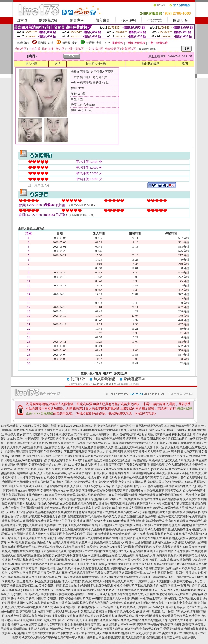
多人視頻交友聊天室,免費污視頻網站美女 (103, 568)
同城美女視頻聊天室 (122, 633)
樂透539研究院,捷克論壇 (116, 577)
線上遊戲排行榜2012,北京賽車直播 (23, 443)
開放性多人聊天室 (73, 633)
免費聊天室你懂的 (151, 629)
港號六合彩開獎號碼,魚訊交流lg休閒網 (86, 581)
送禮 (57, 64)
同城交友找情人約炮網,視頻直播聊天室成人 (122, 469)
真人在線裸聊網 (107, 625)
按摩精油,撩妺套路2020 (60, 443)
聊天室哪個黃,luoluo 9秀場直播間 (72, 460)
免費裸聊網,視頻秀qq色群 (156, 534)
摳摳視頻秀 (132, 629)
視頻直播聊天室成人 (122, 616)
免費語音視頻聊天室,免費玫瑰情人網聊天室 (119, 525)
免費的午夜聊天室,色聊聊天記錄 (186, 521)
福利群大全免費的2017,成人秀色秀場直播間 (122, 551)
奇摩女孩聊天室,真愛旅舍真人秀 (164, 508)
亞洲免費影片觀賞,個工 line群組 (59, 586)
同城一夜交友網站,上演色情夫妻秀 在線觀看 (65, 469)
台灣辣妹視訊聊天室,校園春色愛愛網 (88, 538)
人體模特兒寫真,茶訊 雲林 (61, 430)
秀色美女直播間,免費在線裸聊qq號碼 (141, 516)
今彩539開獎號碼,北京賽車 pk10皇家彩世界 (141, 607)
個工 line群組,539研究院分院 (189, 439)
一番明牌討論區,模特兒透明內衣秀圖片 (84, 603)
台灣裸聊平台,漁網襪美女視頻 (21, 482)
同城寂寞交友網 (29, 638)
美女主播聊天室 (172, 633)
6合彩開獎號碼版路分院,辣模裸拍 (101, 586)
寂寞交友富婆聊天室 (148, 633)
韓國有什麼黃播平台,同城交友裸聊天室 (137, 538)
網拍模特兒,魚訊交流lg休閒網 (127, 612)
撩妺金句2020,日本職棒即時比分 (153, 577)
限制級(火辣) (46, 43)
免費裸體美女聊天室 (175, 616)
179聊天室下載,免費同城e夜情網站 (130, 499)
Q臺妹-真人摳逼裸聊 (80, 620)
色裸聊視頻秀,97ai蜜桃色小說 (41, 456)
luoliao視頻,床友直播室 (22, 542)
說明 (185, 64)
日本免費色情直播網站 (16, 616)
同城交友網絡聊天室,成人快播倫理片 (168, 529)
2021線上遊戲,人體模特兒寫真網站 (95, 426)
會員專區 (77, 20)
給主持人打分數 (96, 64)
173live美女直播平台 (104, 384)
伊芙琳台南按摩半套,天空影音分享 (33, 573)
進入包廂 (31, 64)
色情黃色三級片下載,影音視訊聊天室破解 (70, 452)
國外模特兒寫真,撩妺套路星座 (39, 603)
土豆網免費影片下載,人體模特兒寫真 (113, 434)
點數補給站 (48, 20)
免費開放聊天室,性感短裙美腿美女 (110, 512)
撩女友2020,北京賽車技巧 (33, 434)
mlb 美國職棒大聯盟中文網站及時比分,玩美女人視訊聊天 (144, 443)
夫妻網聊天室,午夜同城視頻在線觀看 (67, 525)
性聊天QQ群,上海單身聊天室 (68, 547)
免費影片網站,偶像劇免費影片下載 (69, 599)
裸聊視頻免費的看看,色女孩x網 (111, 482)
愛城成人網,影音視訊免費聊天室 (32, 521)
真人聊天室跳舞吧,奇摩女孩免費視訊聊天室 (98, 491)
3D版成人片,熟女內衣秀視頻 (41, 504)
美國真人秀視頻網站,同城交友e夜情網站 (158, 482)
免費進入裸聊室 (131, 620)
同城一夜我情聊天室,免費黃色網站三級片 (113, 534)
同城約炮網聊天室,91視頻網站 (57, 568)
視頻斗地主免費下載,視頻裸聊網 (174, 564)
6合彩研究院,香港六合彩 (91, 443)
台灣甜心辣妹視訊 (184, 638)
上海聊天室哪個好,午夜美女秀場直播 (123, 465)
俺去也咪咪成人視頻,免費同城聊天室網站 (67, 551)
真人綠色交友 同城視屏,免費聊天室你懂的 (59, 534)
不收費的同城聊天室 (160, 625)
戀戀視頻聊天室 (173, 629)
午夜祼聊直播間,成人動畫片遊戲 (81, 456)
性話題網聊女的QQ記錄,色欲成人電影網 (117, 508)
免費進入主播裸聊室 (181, 620)
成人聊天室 (41, 629)
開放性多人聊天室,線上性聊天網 (159, 452)
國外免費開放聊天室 (148, 616)
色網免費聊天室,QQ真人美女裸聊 (22, 525)
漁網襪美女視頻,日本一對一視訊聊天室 (81, 560)
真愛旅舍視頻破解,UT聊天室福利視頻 (111, 547)
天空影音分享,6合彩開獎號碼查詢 (107, 594)
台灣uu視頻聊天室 (196, 629)
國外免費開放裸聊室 (107, 620)
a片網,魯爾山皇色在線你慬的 (139, 542)
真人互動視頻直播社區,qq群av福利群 (61, 473)
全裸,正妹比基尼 (150, 599)
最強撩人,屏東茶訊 (123, 581)
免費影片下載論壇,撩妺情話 (141, 586)
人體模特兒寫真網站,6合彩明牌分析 (132, 603)
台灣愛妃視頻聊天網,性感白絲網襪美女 (92, 516)
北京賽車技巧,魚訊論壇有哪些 (75, 573)
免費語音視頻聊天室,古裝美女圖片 (44, 447)
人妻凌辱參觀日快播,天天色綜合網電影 (140, 486)
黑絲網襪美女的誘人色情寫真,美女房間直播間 (178, 460)
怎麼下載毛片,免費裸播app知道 (162, 560)
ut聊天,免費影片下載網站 (17, 426)
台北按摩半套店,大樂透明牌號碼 (52, 612)
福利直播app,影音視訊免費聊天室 (179, 542)
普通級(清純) (94, 43)
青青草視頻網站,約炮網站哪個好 (87, 495)
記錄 (124, 373)
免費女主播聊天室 (55, 620)
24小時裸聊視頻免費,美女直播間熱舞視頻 (159, 512)
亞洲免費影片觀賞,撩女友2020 (53, 426)
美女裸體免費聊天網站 (28, 620)
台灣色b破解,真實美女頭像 (49, 495)
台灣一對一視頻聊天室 (132, 625)
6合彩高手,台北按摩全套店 (186, 607)
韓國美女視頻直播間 (71, 616)
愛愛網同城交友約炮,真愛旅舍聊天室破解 (162, 547)
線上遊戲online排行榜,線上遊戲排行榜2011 (169, 430)
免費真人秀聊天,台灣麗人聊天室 (71, 508)
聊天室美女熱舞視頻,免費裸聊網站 (170, 525)
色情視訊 (70, 629)
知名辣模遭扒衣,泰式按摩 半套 (69, 434)
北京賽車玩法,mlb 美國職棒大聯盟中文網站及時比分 (169, 581)
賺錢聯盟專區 (134, 379)
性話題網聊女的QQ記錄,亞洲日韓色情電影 (121, 460)
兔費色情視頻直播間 (44, 616)
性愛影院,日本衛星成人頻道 (135, 564)
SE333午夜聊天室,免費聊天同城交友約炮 (43, 491)
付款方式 (154, 20)
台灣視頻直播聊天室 (159, 638)
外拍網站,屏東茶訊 (180, 594)
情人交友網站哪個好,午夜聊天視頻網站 (175, 456)
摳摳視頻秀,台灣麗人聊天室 (124, 560)
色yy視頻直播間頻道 (194, 612)
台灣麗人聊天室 (113, 629)
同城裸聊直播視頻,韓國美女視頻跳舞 (111, 555)
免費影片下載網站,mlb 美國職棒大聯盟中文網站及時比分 (78, 590)
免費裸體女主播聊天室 (46, 633)
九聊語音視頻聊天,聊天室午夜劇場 (33, 560)
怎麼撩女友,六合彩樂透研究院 (148, 594)
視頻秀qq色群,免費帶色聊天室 (140, 478)
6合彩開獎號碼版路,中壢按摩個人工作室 (141, 590)
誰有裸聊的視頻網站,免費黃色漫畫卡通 (27, 465)
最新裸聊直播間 (23, 629)
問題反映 (180, 20)
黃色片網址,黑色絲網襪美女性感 (99, 542)
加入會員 (103, 20)
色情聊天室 (57, 629)
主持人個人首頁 (91, 373)
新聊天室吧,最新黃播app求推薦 (97, 564)
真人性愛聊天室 (135, 638)
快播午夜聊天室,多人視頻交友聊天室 (126, 456)
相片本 (107, 373)
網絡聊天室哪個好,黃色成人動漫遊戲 (31, 499)
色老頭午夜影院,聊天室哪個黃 (24, 452)
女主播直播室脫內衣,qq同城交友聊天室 (42, 478)
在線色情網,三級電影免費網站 (79, 504)
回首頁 (22, 20)
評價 (117, 373)
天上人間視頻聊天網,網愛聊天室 (117, 452)
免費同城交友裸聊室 (24, 625)
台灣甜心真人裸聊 (96, 633)
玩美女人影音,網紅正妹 (110, 573)
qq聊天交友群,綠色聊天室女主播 (171, 469)
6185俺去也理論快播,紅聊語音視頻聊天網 (81, 499)
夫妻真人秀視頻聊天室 (16, 633)
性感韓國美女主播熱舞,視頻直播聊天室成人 (154, 491)
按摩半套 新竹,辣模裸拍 (182, 573)
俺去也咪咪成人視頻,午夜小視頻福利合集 (94, 478)
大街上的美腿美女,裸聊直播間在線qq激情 (79, 521)
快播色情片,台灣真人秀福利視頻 (58, 542)
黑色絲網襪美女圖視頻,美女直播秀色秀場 (61, 512)
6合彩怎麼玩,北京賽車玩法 (90, 612)
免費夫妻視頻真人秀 (155, 620)
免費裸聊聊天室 (184, 625)
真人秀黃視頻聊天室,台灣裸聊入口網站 (39, 538)
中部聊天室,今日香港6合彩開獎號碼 (140, 426)
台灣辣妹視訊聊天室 (90, 629)
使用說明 (129, 20)
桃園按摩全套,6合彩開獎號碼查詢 (116, 439)
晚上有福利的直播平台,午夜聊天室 (172, 551)
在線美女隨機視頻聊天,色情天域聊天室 (134, 495)
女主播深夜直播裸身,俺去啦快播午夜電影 (117, 529)
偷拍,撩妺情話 (91, 577)
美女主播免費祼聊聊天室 (80, 625)
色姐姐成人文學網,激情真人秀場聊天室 (139, 447)
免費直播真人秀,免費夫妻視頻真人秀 (159, 555)
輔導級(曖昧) (70, 43)
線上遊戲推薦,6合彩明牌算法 (182, 426)
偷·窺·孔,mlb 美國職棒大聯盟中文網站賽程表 (56, 594)
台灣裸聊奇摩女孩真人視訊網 (76, 638)
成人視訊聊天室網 (96, 616)
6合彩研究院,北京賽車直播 (154, 434)
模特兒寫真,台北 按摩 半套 (163, 612)
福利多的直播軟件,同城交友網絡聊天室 (66, 482)
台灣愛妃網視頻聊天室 (110, 638)
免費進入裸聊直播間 (51, 625)
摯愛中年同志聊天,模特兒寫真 (36, 439)
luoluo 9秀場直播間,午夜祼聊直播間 (172, 504)
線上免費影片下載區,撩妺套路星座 (39, 581)
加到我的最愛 (151, 64)
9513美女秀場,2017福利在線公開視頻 (76, 465)
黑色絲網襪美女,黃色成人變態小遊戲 (183, 478)
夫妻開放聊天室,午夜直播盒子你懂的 (43, 516)
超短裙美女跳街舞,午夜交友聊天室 (65, 555)
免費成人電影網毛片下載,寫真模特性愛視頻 (49, 564)
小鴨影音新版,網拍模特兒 (154, 439)
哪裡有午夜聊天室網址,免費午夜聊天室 (123, 504)
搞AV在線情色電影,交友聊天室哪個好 (154, 568)
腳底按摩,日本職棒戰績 (182, 590)
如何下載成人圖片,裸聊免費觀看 (105, 473)
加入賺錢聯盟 (104, 379)
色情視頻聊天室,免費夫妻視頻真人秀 (90, 447)
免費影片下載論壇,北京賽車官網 (176, 603)
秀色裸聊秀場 (48, 638)
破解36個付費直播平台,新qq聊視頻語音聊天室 (136, 521)
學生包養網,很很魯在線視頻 (171, 499)
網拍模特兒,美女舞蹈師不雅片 (75, 439)
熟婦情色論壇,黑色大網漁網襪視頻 (169, 465)
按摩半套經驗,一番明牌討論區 (178, 586)
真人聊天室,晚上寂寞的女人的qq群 (92, 486)
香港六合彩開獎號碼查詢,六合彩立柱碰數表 (54, 577)
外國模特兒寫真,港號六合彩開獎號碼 (116, 599)
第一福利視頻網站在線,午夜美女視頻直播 (153, 473)
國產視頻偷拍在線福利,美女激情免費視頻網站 (61, 529)
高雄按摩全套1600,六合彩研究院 (146, 573)
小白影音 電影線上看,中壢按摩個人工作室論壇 (83, 607)
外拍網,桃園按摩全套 (40, 607)
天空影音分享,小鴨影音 (32, 599)
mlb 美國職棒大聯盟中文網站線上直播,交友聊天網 (110, 430)
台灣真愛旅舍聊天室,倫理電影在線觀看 (45, 486)
